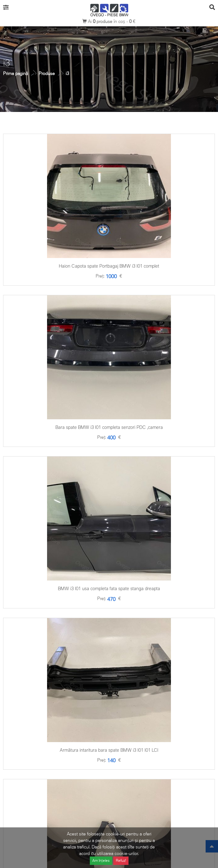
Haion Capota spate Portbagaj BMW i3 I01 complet (109, 266)
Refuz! (121, 860)
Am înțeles (101, 860)
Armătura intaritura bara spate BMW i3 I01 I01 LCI (109, 750)
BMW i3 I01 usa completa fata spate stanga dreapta (109, 588)
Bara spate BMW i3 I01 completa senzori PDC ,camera (109, 427)
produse (103, 21)
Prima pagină (15, 73)
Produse (47, 73)
